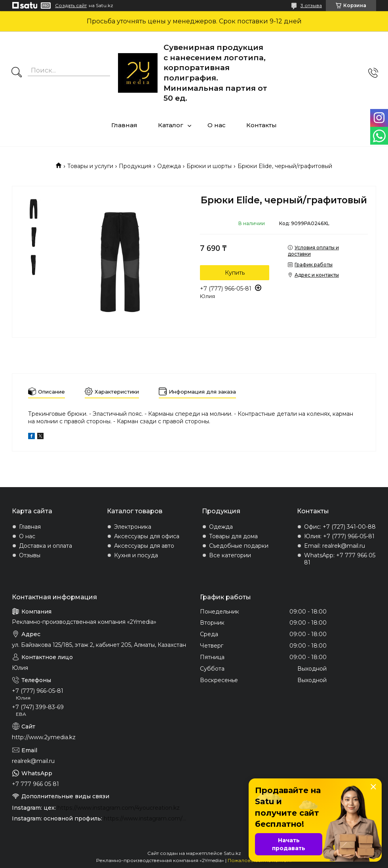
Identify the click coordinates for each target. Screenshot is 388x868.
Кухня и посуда (136, 555)
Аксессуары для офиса (147, 536)
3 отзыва (311, 5)
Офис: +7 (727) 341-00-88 (340, 527)
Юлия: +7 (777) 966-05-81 (339, 536)
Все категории (230, 555)
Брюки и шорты (209, 166)
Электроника (133, 527)
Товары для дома (233, 536)
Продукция (135, 166)
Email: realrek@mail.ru (335, 546)
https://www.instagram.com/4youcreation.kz (119, 808)
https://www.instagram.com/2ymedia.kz (146, 818)
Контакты (262, 125)
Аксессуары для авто (144, 546)
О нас (217, 125)
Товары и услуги (90, 166)
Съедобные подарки (239, 546)
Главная (124, 125)
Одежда (169, 166)
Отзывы (30, 555)
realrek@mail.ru (33, 761)
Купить (235, 273)
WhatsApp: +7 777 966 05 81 (340, 559)
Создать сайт (71, 6)
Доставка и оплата (46, 546)
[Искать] (17, 73)
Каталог (171, 125)
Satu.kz (232, 853)
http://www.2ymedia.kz (44, 737)
